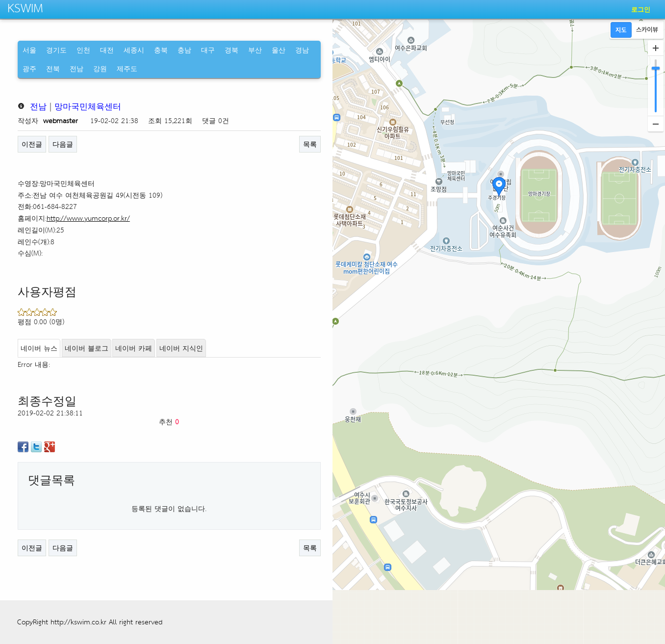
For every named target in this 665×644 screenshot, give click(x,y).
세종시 (134, 50)
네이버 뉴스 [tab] (39, 348)
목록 (310, 144)
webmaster (61, 120)
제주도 (127, 68)
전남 (77, 68)
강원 (100, 68)
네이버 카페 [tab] (134, 348)
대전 (107, 50)
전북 (53, 68)
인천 (83, 50)
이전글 (32, 144)
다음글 (63, 144)
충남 (184, 50)
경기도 (56, 50)
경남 (302, 50)
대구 (208, 50)
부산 (255, 50)
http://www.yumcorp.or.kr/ (88, 218)
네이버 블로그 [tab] (87, 348)
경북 (231, 50)
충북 (161, 50)
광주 (29, 68)
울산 (279, 50)
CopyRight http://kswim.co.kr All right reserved (90, 622)
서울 (29, 50)
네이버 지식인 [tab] (181, 348)
